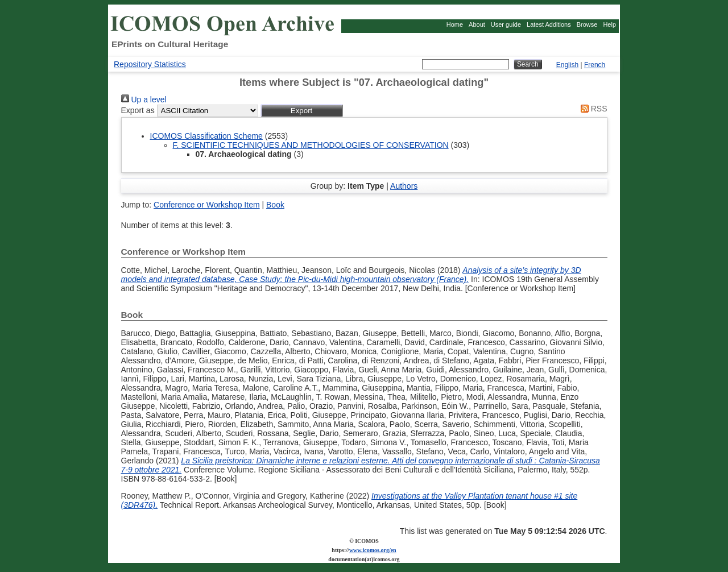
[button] (302, 111)
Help (609, 24)
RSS (592, 109)
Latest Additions (549, 24)
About (477, 24)
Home (455, 24)
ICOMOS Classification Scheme (206, 136)
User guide (506, 24)
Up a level (144, 100)
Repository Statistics (150, 64)
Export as (138, 110)
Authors (404, 186)
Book (275, 205)
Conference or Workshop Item (207, 205)
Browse (587, 24)
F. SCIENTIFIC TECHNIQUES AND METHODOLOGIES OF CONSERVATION (311, 145)
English (567, 65)
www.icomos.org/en (373, 550)
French (595, 65)
